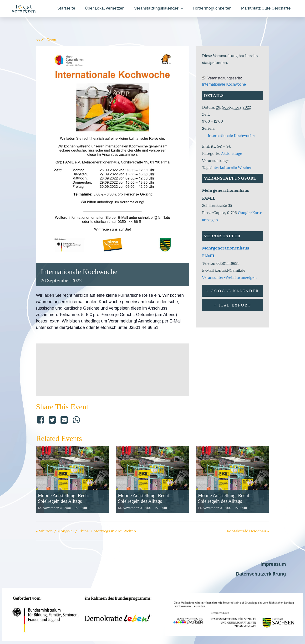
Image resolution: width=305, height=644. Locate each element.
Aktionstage (232, 153)
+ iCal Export (233, 305)
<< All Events (47, 40)
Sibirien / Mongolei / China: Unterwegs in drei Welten (86, 531)
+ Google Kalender (233, 291)
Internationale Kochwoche (231, 135)
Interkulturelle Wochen (232, 167)
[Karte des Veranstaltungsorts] (112, 369)
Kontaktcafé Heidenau (248, 531)
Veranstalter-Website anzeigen (229, 277)
